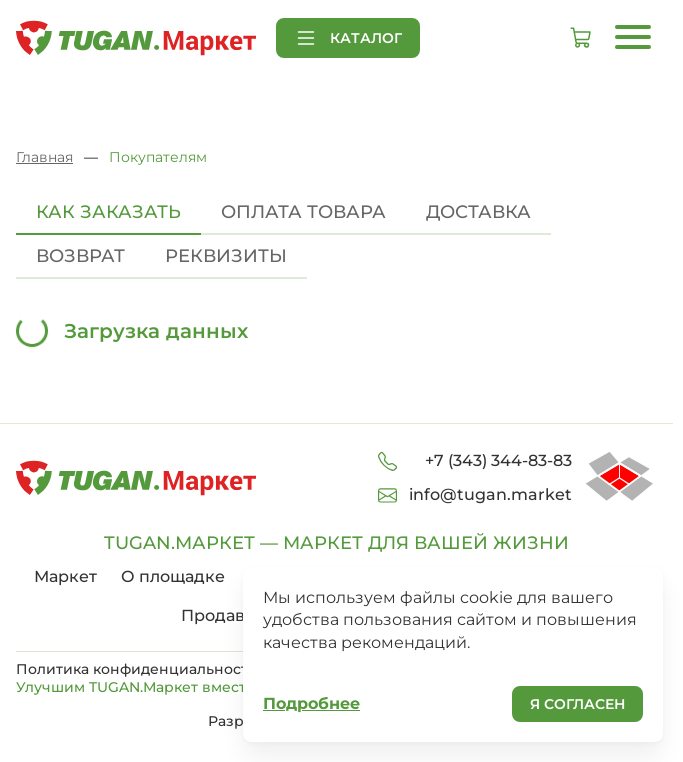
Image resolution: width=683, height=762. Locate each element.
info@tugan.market (490, 494)
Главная (44, 157)
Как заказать (108, 212)
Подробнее (311, 703)
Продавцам (229, 615)
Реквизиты (226, 256)
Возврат (80, 256)
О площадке (173, 576)
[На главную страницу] (136, 38)
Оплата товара (303, 212)
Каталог (348, 38)
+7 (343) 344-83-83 (498, 460)
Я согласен (577, 704)
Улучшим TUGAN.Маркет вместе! (149, 687)
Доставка (478, 212)
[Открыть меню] (633, 37)
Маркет (65, 576)
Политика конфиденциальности (137, 669)
